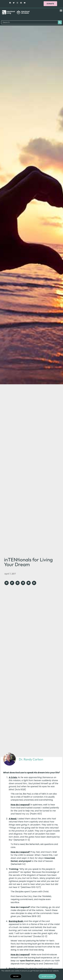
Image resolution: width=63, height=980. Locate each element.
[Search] (60, 22)
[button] (61, 11)
